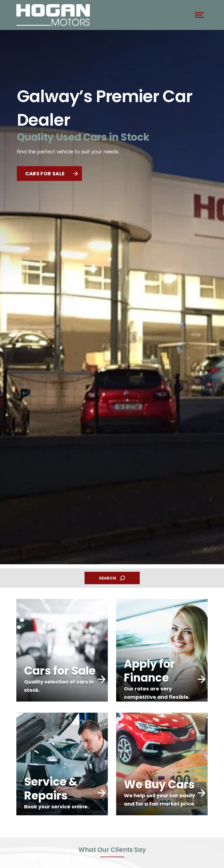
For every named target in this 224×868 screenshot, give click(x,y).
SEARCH (112, 578)
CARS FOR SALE (52, 174)
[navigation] (199, 16)
